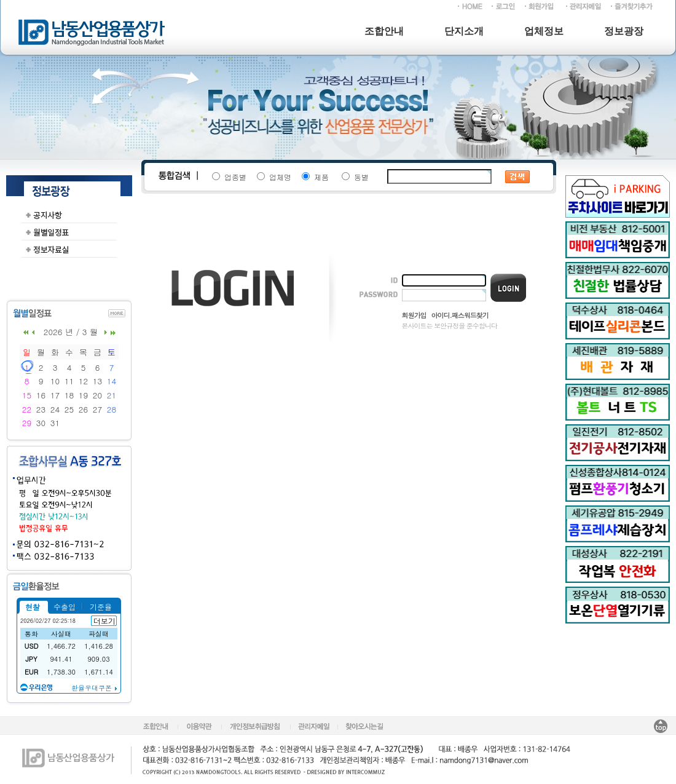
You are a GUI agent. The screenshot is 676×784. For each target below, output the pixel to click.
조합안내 (384, 31)
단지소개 (464, 31)
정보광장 (624, 31)
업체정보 (544, 31)
